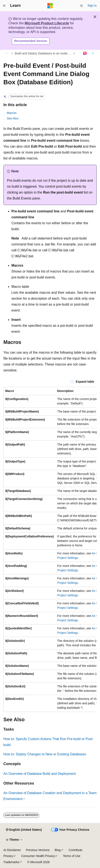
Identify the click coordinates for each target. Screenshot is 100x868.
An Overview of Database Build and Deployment (40, 774)
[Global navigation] (4, 6)
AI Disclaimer (12, 850)
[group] (50, 549)
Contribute (76, 850)
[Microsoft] (50, 6)
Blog (58, 850)
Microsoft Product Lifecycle (47, 23)
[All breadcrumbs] (7, 53)
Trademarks (11, 862)
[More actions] (93, 53)
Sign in (92, 6)
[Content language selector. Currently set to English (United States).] (24, 830)
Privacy (8, 856)
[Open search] (82, 6)
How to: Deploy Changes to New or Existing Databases (45, 754)
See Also (13, 118)
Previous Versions (38, 850)
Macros (12, 113)
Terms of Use (72, 856)
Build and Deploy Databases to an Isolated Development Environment (44, 53)
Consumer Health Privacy (38, 856)
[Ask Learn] (85, 53)
